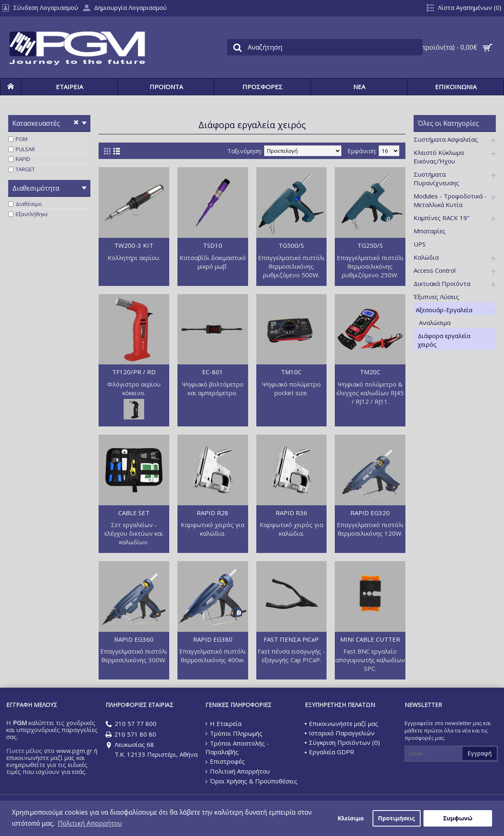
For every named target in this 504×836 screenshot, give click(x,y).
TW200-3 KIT (134, 245)
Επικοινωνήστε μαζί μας (342, 723)
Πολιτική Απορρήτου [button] (90, 823)
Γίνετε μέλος (24, 751)
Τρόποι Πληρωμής (234, 733)
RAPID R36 (291, 513)
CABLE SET (134, 513)
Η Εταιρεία (223, 723)
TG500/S (291, 245)
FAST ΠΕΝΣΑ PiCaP (291, 639)
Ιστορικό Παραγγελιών (340, 733)
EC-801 (213, 372)
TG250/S (370, 245)
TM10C (291, 372)
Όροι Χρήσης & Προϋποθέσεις (251, 781)
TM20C (370, 372)
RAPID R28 (213, 513)
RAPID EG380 (213, 639)
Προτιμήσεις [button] (396, 818)
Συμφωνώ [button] (458, 818)
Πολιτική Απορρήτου (238, 771)
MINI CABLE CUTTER (370, 639)
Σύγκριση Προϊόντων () (342, 742)
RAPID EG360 (134, 639)
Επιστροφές (225, 761)
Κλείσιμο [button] (351, 818)
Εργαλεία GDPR (329, 752)
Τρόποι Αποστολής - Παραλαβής (237, 748)
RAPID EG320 (370, 513)
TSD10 (213, 245)
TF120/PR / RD (134, 372)
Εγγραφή (480, 753)
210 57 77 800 (131, 724)
